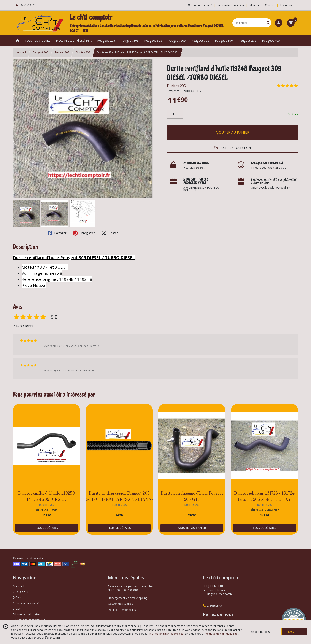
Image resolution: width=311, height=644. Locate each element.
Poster (109, 233)
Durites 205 (83, 52)
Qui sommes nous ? (26, 603)
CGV (17, 609)
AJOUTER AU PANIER (232, 132)
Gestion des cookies (120, 604)
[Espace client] (279, 23)
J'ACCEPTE (294, 632)
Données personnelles (122, 610)
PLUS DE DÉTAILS (46, 528)
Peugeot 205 (40, 52)
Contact (270, 5)
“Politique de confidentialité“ (221, 634)
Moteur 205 (62, 52)
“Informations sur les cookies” (166, 634)
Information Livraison (27, 614)
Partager (57, 233)
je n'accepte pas (260, 632)
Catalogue (20, 592)
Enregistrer (84, 233)
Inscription (287, 5)
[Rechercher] (268, 23)
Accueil (22, 52)
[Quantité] (175, 114)
